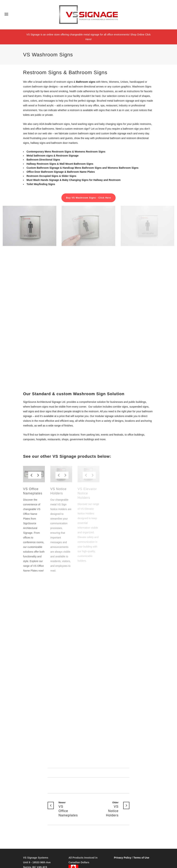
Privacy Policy (123, 857)
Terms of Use (141, 857)
